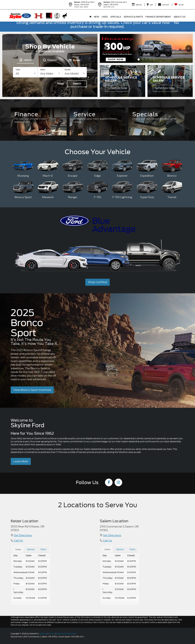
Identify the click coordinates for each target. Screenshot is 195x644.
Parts (43, 549)
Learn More (21, 461)
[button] (139, 59)
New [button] (97, 17)
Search (77, 84)
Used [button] (105, 17)
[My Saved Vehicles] (179, 5)
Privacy (52, 634)
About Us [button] (180, 17)
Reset (60, 84)
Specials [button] (116, 17)
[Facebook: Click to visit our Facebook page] (109, 483)
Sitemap (43, 634)
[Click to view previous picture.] (104, 48)
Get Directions (23, 535)
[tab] (25, 60)
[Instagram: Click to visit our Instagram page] (118, 483)
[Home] (90, 17)
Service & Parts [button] (133, 17)
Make (43, 70)
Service (31, 549)
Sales (18, 549)
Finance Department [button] (158, 17)
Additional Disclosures (67, 634)
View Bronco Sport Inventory (32, 390)
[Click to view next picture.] (189, 48)
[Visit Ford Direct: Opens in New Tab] (85, 637)
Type (18, 70)
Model (67, 70)
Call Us (18, 541)
